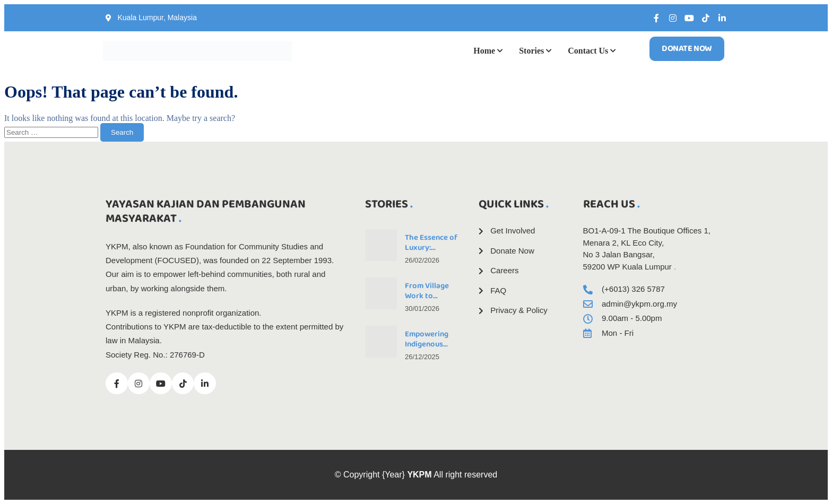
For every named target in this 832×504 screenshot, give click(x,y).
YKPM (419, 475)
